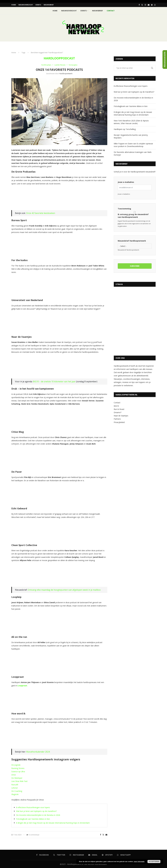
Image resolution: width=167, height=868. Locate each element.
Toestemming (124, 209)
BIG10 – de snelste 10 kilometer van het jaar (54, 381)
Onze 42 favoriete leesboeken (41, 213)
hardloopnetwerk (66, 73)
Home (14, 5)
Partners (117, 419)
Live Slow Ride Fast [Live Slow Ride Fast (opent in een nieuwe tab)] (19, 781)
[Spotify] (152, 5)
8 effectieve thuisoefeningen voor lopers (33, 807)
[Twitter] (142, 5)
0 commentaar (33, 835)
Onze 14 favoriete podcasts (59, 69)
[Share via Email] (106, 834)
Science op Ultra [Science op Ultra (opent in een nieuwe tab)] (18, 771)
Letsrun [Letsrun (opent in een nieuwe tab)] (15, 788)
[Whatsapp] (155, 5)
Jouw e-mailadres (126, 182)
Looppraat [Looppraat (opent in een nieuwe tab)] (22, 685)
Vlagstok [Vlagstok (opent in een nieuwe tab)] (15, 794)
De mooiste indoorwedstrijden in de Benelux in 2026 (38, 815)
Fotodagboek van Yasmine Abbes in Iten (33, 819)
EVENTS (38, 5)
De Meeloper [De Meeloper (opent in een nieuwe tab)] (17, 778)
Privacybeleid (119, 422)
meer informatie (139, 862)
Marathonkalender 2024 (38, 751)
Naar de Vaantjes (121, 416)
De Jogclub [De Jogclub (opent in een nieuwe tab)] (16, 765)
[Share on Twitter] (103, 834)
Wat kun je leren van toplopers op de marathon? (36, 811)
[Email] (149, 5)
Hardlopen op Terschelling (125, 129)
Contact (117, 402)
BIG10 (116, 406)
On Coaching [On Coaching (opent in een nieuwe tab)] (17, 791)
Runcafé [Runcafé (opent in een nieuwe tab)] (15, 784)
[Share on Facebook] (101, 834)
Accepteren (154, 862)
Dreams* (118, 412)
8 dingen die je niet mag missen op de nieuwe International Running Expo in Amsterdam (53, 823)
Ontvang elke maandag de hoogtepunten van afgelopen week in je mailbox (64, 590)
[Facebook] (139, 5)
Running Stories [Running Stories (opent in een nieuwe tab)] (18, 768)
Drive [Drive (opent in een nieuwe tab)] (14, 775)
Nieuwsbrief (49, 5)
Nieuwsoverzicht (26, 5)
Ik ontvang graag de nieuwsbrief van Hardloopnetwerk (135, 215)
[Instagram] (145, 5)
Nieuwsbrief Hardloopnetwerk (132, 241)
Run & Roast (119, 409)
